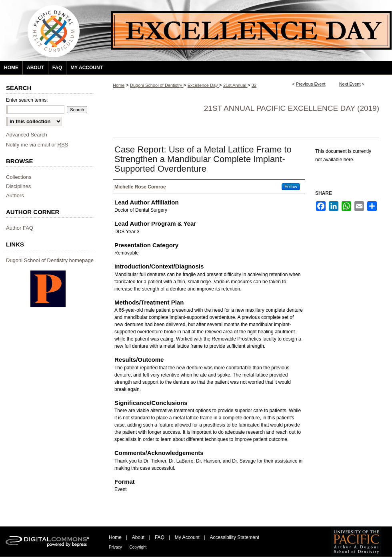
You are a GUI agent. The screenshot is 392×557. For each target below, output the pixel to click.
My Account (188, 537)
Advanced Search (27, 135)
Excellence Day (203, 85)
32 (254, 85)
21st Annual (235, 85)
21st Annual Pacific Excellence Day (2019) (292, 108)
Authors (15, 195)
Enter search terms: (27, 100)
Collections (19, 177)
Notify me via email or (37, 145)
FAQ (160, 537)
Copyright (138, 547)
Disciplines (18, 186)
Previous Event (311, 84)
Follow (291, 186)
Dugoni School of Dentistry (157, 85)
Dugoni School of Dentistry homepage (50, 260)
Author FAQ (20, 228)
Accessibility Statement (235, 537)
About (139, 537)
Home (119, 85)
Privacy (116, 547)
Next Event (350, 84)
